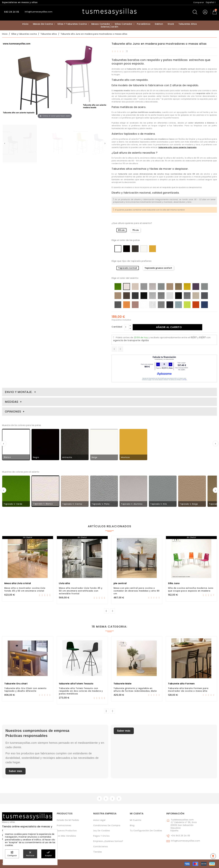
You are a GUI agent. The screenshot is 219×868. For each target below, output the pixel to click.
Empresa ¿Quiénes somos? (108, 841)
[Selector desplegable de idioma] (211, 2)
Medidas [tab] (12, 402)
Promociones (64, 825)
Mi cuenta (137, 814)
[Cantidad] (126, 327)
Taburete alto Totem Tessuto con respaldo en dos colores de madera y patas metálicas (81, 691)
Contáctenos (101, 846)
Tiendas (98, 852)
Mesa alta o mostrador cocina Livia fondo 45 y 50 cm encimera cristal (25, 589)
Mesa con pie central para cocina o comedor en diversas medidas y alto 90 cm (137, 591)
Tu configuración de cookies (146, 831)
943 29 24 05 (11, 12)
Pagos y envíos (101, 836)
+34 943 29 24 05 (180, 836)
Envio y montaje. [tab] (19, 392)
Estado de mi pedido (68, 820)
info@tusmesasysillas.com (185, 841)
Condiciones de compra (107, 825)
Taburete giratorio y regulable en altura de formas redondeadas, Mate (135, 690)
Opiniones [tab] (13, 412)
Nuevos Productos (67, 831)
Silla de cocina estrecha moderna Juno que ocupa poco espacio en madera (191, 589)
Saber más (16, 771)
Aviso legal (99, 820)
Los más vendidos (66, 836)
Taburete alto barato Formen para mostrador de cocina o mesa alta (188, 690)
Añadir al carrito (169, 327)
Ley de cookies (102, 831)
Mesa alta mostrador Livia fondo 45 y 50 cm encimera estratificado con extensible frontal (81, 591)
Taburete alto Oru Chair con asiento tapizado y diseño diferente (25, 690)
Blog (132, 825)
